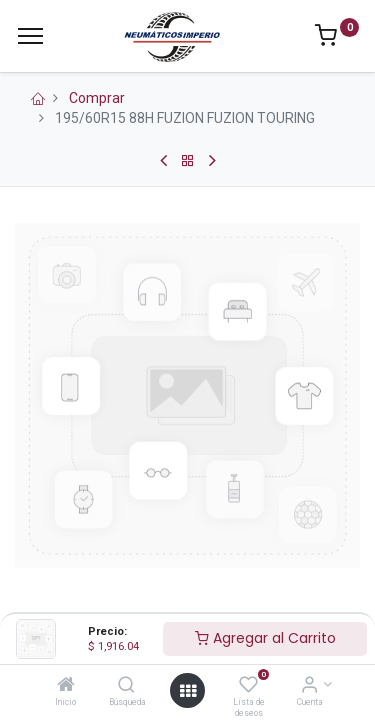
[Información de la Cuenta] (309, 686)
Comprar (97, 98)
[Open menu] (188, 691)
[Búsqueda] (126, 686)
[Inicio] (66, 686)
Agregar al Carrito (265, 638)
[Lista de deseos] (248, 686)
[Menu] (30, 36)
